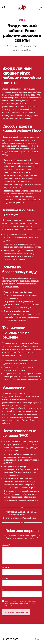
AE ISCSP (14, 639)
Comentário (7, 545)
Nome (6, 568)
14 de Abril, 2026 (30, 46)
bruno (15, 46)
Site (4, 590)
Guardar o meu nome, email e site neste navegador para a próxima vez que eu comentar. (20, 603)
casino (22, 20)
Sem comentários (24, 50)
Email (5, 579)
